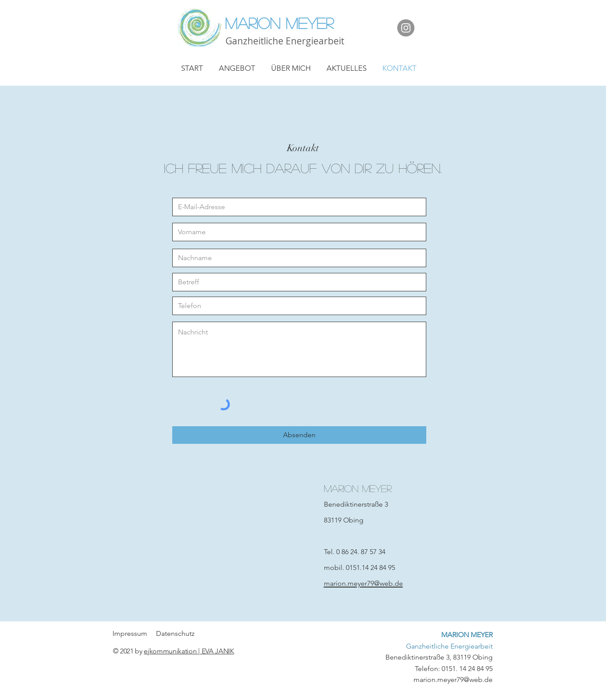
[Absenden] (299, 435)
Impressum (131, 633)
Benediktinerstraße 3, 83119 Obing (439, 646)
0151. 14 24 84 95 (467, 669)
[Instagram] (406, 28)
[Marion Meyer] (303, 23)
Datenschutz (175, 633)
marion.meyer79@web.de (453, 680)
